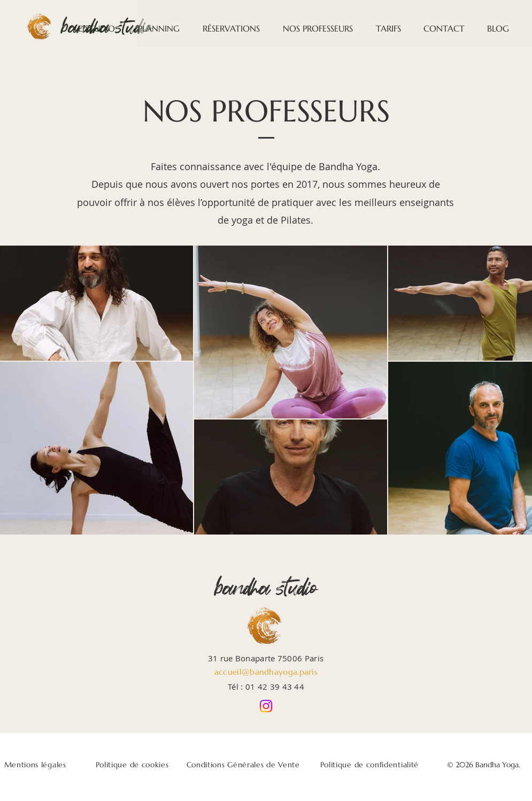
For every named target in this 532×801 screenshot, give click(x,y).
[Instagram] (266, 706)
